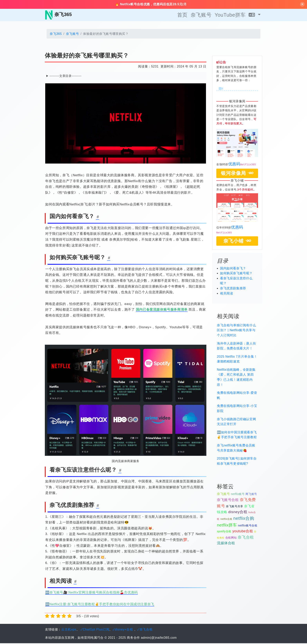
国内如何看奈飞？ (233, 269)
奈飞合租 (246, 538)
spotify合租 (224, 532)
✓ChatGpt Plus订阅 (95, 630)
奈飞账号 (201, 15)
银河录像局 (237, 174)
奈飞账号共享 (235, 507)
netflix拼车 (227, 526)
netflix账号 (238, 495)
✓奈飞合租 (145, 630)
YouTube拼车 (230, 15)
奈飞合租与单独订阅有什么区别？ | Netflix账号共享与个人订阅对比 (236, 331)
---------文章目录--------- (65, 76)
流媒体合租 (226, 544)
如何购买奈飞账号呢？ (236, 274)
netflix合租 (226, 520)
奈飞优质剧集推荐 (233, 289)
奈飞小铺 (237, 242)
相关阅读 (227, 294)
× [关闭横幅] (302, 5)
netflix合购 (244, 519)
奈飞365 (56, 34)
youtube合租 (243, 532)
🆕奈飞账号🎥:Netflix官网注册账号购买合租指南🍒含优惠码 (92, 593)
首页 (182, 15)
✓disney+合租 (123, 630)
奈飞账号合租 (228, 500)
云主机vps (69, 630)
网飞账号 (251, 495)
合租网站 (231, 538)
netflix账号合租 (248, 526)
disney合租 (238, 512)
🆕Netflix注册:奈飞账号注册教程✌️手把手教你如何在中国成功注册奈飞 (100, 605)
